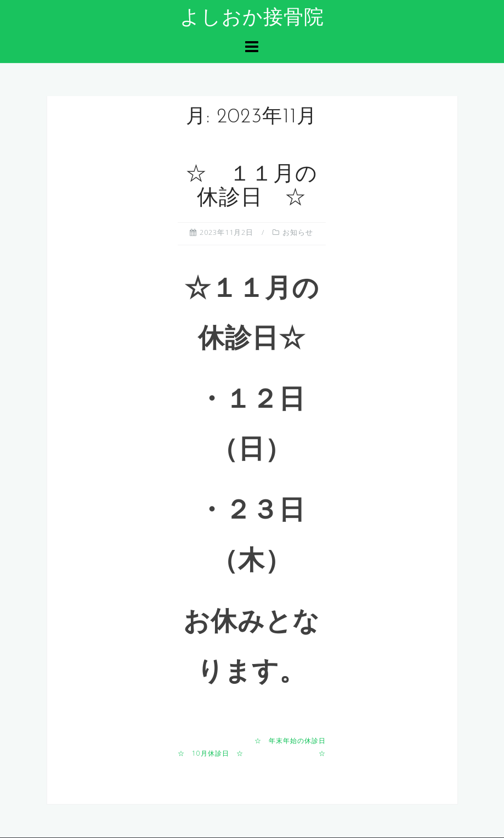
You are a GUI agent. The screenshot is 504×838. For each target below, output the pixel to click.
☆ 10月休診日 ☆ (211, 753)
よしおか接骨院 (252, 19)
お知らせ (298, 232)
